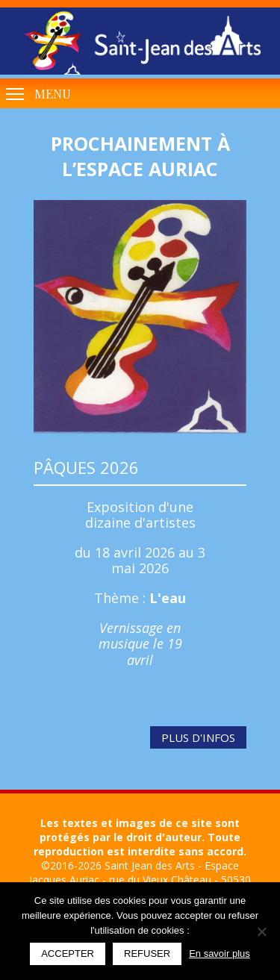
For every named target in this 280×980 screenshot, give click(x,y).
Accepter (68, 954)
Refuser (147, 954)
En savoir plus (220, 954)
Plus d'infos (198, 737)
